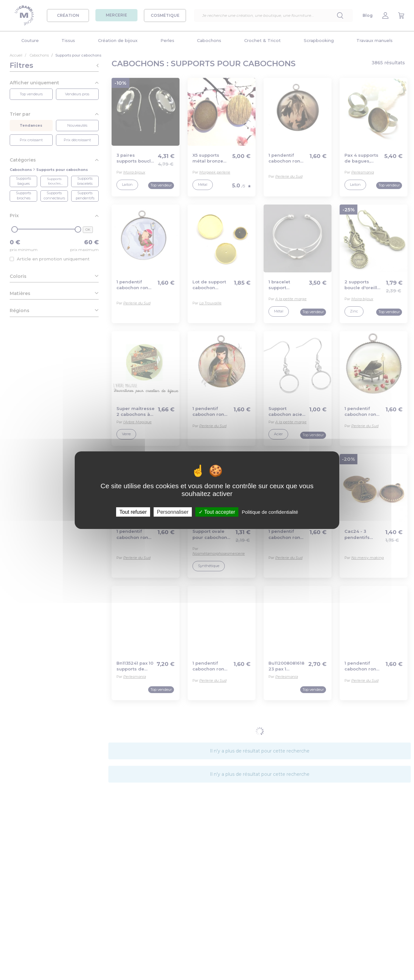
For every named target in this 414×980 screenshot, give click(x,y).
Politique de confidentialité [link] (270, 512)
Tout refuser (133, 512)
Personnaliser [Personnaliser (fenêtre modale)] (173, 512)
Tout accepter (217, 512)
